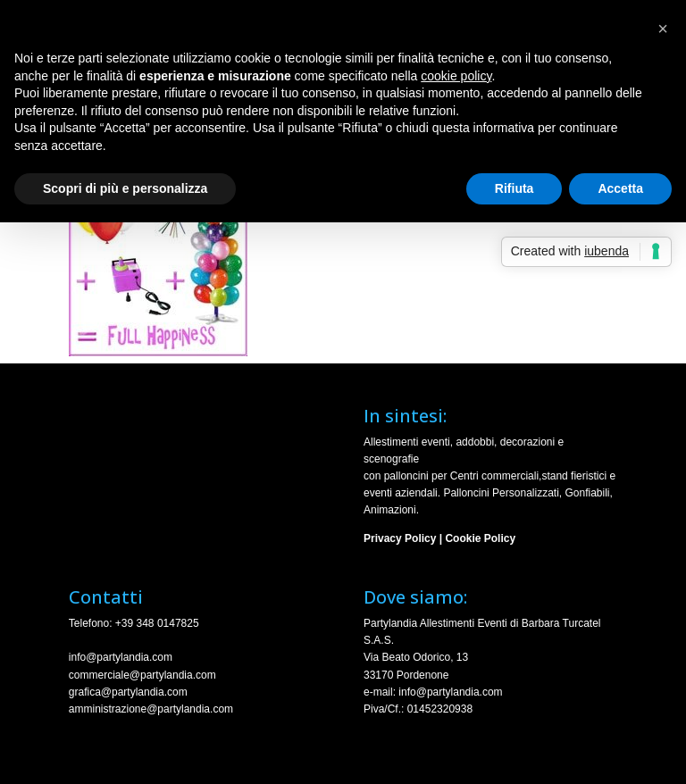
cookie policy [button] (456, 76)
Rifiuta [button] (514, 188)
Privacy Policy (400, 538)
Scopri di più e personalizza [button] (125, 188)
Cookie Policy (480, 538)
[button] (663, 29)
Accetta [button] (620, 188)
